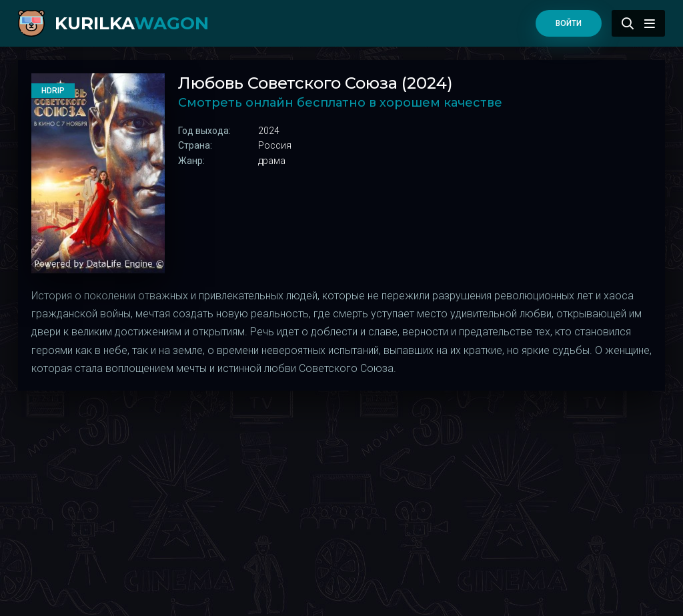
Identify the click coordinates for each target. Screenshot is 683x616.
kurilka (132, 23)
